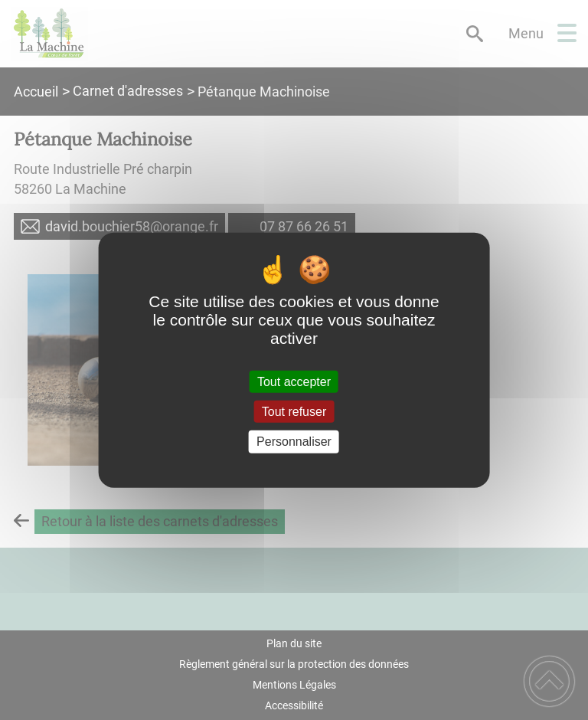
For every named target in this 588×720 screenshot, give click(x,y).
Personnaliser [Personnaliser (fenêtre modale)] (294, 442)
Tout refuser (294, 412)
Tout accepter (294, 382)
